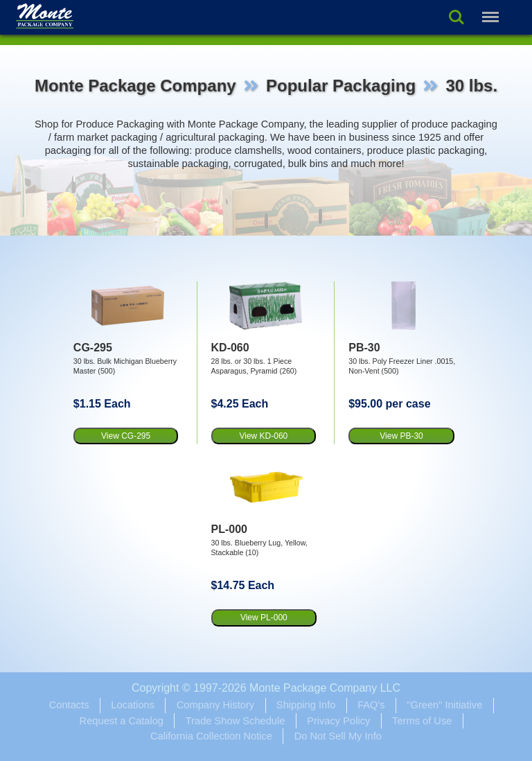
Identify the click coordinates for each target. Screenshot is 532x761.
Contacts (69, 705)
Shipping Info (306, 705)
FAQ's (371, 705)
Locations (133, 705)
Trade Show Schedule (236, 721)
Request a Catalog (122, 721)
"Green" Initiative (444, 705)
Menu (489, 10)
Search (456, 17)
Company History (215, 705)
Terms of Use (422, 721)
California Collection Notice (211, 736)
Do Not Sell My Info (338, 736)
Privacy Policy (338, 721)
